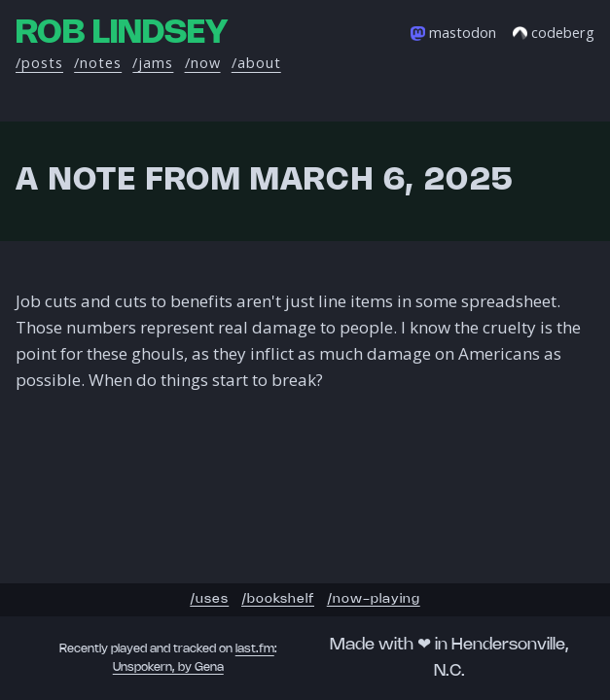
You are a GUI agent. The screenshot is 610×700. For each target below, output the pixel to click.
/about (256, 63)
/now (203, 63)
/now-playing (374, 599)
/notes (98, 63)
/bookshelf (278, 599)
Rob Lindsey (122, 34)
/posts (39, 63)
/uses (209, 599)
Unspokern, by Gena (168, 667)
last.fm (255, 649)
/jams (153, 63)
